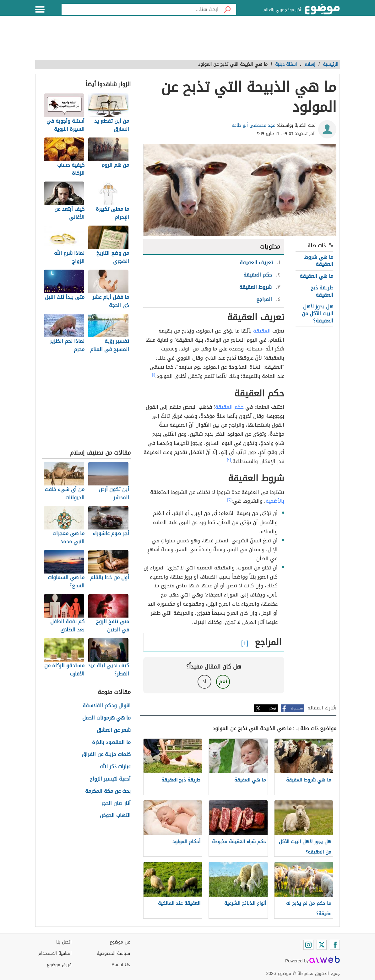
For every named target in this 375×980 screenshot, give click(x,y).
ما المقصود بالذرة (111, 743)
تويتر (273, 708)
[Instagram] (308, 945)
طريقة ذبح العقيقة (322, 291)
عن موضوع (120, 942)
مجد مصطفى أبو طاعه (254, 125)
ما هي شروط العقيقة (319, 261)
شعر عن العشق (114, 730)
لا (204, 682)
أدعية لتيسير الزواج (110, 779)
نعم (223, 682)
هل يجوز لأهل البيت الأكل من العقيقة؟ (318, 314)
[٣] (230, 500)
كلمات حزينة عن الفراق (106, 755)
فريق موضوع (59, 965)
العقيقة (262, 331)
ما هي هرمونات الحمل (106, 718)
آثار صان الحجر (116, 804)
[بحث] (227, 9)
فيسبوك (297, 708)
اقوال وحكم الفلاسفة (107, 706)
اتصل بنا (64, 942)
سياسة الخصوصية (113, 953)
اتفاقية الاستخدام (55, 953)
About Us (121, 965)
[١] (154, 375)
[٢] (229, 460)
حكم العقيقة (229, 407)
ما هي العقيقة (316, 276)
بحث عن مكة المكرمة (108, 791)
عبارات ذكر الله (115, 767)
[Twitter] (322, 945)
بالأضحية (275, 501)
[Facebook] (335, 945)
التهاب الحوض (115, 816)
